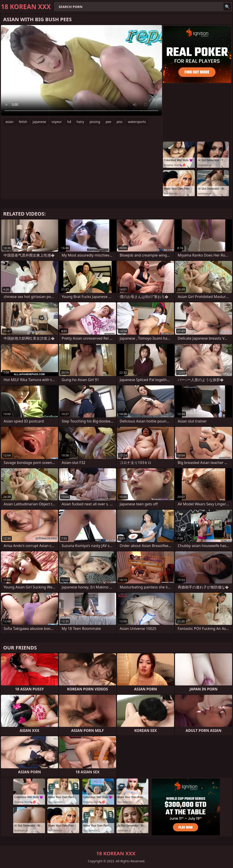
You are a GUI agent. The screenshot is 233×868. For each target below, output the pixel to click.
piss (120, 122)
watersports (137, 122)
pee (108, 122)
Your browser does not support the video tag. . (81, 70)
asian (9, 122)
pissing (95, 122)
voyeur (57, 122)
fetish (23, 122)
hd (69, 122)
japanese (39, 122)
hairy (80, 122)
